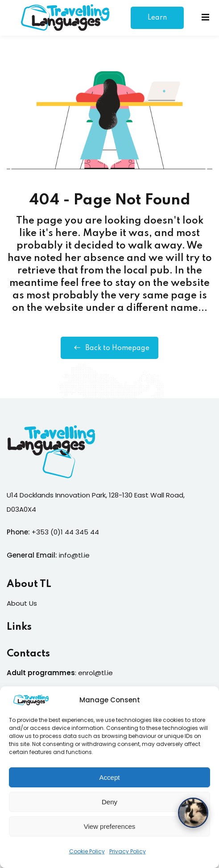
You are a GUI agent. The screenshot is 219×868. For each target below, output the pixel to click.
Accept (110, 782)
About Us (22, 603)
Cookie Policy (87, 856)
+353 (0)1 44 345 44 (65, 532)
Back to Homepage (109, 348)
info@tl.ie (74, 555)
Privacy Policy (128, 856)
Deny (109, 806)
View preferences (110, 831)
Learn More (157, 22)
